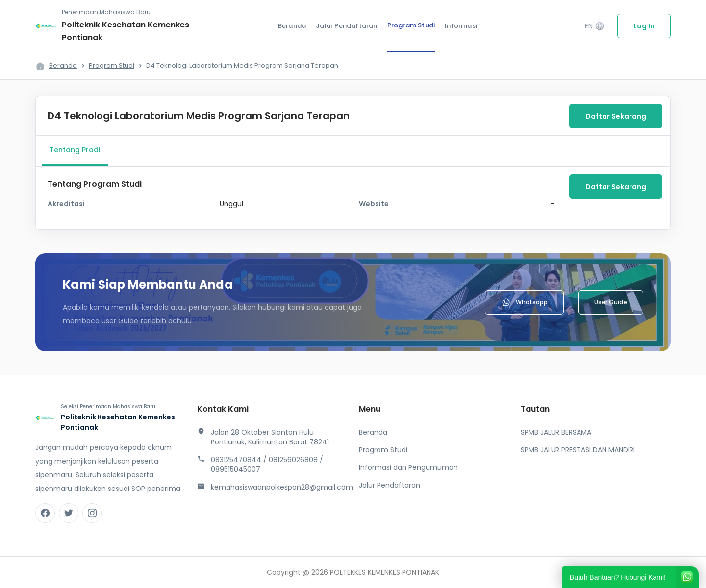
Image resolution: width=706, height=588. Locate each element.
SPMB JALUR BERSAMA (556, 432)
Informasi (461, 26)
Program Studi (411, 25)
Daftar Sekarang (616, 116)
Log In (644, 26)
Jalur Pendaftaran (346, 26)
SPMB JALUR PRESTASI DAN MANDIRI (578, 450)
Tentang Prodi (75, 150)
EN (595, 26)
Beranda (292, 26)
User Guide (611, 302)
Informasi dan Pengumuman (408, 467)
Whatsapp (524, 302)
